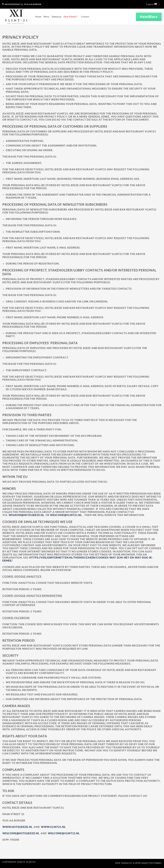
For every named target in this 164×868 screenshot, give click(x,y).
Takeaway (56, 17)
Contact (85, 17)
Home (38, 17)
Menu (46, 17)
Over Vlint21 (71, 17)
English (153, 4)
